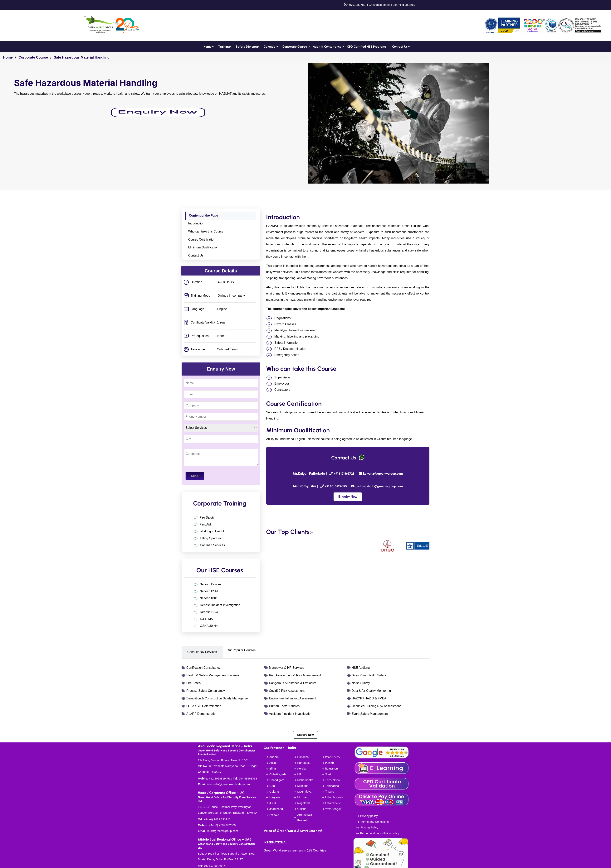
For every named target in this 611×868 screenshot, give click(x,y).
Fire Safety (194, 683)
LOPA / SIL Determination (204, 706)
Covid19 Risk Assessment (287, 691)
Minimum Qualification (203, 247)
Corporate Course (295, 47)
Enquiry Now (348, 497)
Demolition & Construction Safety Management (218, 698)
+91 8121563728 (344, 474)
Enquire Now (305, 735)
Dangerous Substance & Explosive (293, 683)
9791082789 (357, 5)
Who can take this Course (206, 231)
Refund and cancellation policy (380, 833)
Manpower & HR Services (287, 668)
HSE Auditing (361, 668)
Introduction (196, 223)
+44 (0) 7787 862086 (222, 825)
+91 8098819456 (220, 778)
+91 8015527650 (336, 486)
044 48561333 (248, 778)
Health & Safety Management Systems (213, 675)
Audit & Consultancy (327, 47)
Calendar (270, 47)
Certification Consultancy (203, 668)
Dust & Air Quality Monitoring (371, 691)
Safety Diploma (247, 47)
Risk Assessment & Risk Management (295, 675)
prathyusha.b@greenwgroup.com (379, 486)
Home (208, 47)
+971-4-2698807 (214, 866)
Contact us (400, 47)
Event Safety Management (370, 714)
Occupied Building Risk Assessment (376, 706)
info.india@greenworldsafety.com (229, 784)
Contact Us (196, 255)
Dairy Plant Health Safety (369, 675)
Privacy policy (369, 816)
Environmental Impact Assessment (293, 698)
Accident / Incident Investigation (291, 714)
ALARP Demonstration (202, 714)
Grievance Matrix (379, 5)
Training (224, 47)
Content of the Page (204, 216)
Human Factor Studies (284, 706)
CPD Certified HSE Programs (367, 47)
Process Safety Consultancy (206, 691)
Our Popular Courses (241, 650)
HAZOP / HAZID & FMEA (369, 698)
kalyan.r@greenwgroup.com (383, 474)
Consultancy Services (202, 652)
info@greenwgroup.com (223, 831)
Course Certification (202, 240)
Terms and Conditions (375, 822)
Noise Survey (361, 683)
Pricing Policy (369, 827)
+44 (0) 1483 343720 (217, 819)
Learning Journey (403, 5)
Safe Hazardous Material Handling (82, 57)
